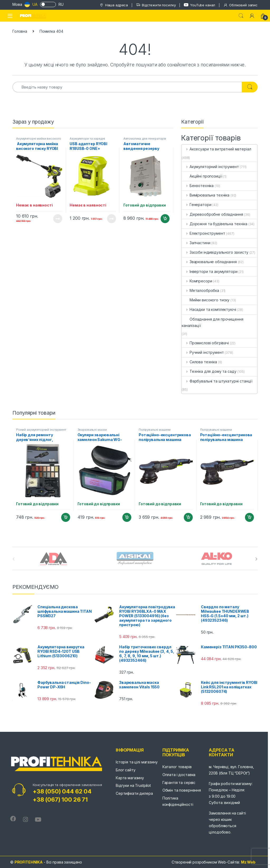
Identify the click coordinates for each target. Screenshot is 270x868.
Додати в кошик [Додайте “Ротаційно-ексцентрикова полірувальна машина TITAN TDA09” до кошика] (249, 517)
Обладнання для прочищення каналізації (213, 322)
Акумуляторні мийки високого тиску (39, 140)
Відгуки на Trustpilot (133, 785)
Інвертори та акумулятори (209, 271)
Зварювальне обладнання (209, 262)
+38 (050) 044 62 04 (62, 791)
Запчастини (196, 243)
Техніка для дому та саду (209, 371)
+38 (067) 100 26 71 (60, 800)
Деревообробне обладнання (212, 214)
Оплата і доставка (179, 775)
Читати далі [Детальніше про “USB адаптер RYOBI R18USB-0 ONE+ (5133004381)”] (112, 219)
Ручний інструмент (203, 352)
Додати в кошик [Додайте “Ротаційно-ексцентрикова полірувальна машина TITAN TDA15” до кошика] (188, 517)
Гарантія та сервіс (179, 783)
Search (241, 16)
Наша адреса (114, 5)
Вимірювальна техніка (206, 195)
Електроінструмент (203, 233)
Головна (20, 31)
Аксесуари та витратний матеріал (216, 149)
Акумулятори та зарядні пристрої (87, 140)
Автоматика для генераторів (145, 139)
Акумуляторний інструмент (210, 167)
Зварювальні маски (92, 430)
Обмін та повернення (182, 790)
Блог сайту (126, 770)
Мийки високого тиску (206, 300)
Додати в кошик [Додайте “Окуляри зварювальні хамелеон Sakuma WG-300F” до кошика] (127, 517)
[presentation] (256, 559)
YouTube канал (199, 5)
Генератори (196, 205)
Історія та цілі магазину (137, 762)
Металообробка (200, 290)
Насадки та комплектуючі (209, 309)
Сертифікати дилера (134, 793)
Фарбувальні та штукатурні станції (217, 381)
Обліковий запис (240, 5)
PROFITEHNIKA (29, 862)
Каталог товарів (177, 767)
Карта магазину (130, 778)
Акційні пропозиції (202, 176)
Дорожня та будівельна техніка (214, 224)
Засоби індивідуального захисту (215, 252)
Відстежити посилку (156, 5)
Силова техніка (199, 362)
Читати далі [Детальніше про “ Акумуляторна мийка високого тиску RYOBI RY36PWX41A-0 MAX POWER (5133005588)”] (58, 219)
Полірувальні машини (155, 430)
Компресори (197, 281)
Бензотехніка (198, 186)
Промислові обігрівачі (205, 343)
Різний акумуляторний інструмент (41, 430)
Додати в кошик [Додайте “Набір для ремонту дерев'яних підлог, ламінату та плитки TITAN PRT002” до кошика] (66, 517)
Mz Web (248, 862)
